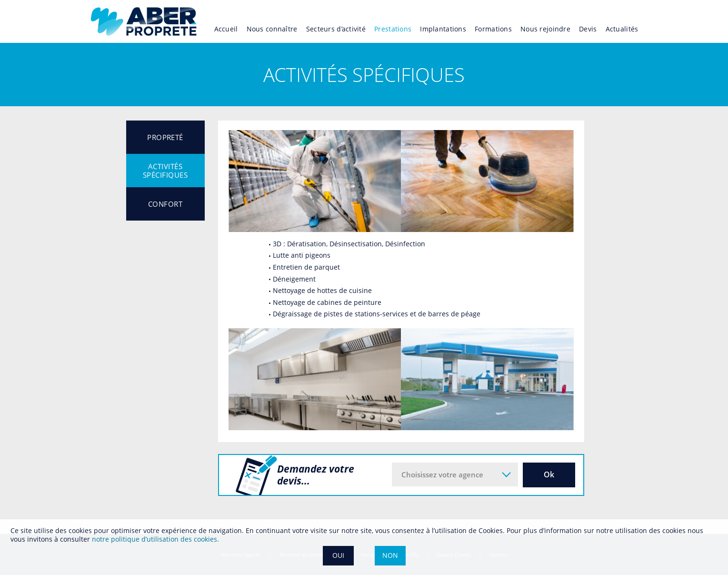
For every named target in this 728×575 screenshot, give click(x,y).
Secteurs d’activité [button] (336, 29)
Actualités (622, 29)
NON (390, 555)
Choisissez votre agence (442, 474)
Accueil (226, 29)
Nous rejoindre (545, 29)
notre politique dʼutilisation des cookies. (155, 539)
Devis (588, 29)
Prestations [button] (393, 29)
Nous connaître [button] (272, 29)
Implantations (443, 29)
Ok (549, 474)
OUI (338, 555)
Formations (493, 29)
